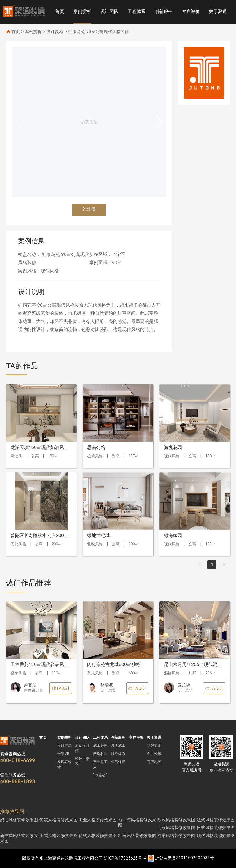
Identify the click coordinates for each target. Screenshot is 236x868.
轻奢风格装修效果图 (137, 835)
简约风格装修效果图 (98, 835)
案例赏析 (82, 11)
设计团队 (109, 11)
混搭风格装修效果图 (176, 835)
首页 (60, 11)
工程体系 (137, 11)
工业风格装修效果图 (98, 820)
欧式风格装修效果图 (176, 820)
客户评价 (191, 11)
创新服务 (164, 11)
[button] (159, 122)
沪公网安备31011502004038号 (184, 858)
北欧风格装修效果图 (176, 828)
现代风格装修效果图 (216, 835)
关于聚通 (218, 11)
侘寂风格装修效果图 (58, 820)
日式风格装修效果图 (216, 828)
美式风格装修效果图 (58, 835)
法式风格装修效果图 (216, 820)
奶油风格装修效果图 (19, 820)
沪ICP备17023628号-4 (125, 858)
